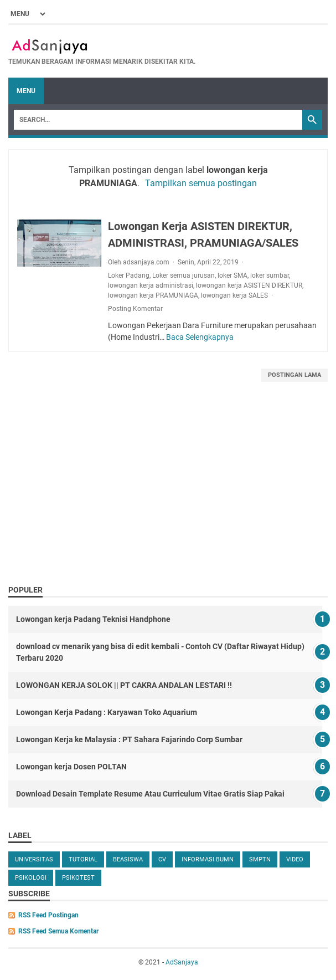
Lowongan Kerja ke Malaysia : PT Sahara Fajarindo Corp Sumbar (129, 739)
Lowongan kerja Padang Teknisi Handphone (93, 619)
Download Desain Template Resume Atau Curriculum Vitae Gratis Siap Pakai (150, 794)
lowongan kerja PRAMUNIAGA (153, 295)
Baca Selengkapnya (200, 337)
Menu (26, 91)
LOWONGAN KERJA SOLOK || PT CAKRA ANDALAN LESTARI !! (124, 685)
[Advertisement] (168, 496)
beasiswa (128, 859)
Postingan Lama (294, 375)
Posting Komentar (135, 309)
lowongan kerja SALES (234, 295)
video (295, 859)
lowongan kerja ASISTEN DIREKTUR (249, 285)
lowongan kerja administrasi (151, 285)
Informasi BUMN (208, 859)
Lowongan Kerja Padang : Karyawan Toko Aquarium (107, 712)
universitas (34, 859)
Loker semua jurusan (183, 275)
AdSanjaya (182, 962)
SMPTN (260, 859)
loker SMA (232, 275)
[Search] (158, 120)
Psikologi (31, 878)
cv (162, 859)
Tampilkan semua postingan (201, 183)
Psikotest (78, 878)
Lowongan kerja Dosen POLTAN (71, 767)
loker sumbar (270, 275)
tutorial (83, 859)
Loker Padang (129, 275)
